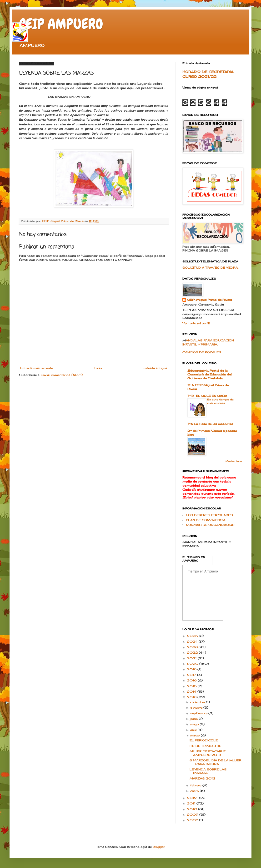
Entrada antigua (155, 368)
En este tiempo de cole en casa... (220, 401)
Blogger (159, 847)
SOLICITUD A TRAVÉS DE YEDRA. (210, 268)
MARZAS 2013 (202, 778)
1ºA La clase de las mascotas (210, 424)
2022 (193, 653)
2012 (192, 798)
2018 (192, 669)
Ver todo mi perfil (196, 323)
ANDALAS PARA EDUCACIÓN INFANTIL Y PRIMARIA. (208, 342)
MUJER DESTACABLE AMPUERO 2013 (208, 753)
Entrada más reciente (37, 368)
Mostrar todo (234, 461)
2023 (193, 647)
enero (195, 791)
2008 (193, 820)
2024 (193, 642)
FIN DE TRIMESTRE (205, 746)
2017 (192, 675)
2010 (193, 809)
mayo (195, 724)
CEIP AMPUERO (61, 24)
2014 (192, 692)
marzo (196, 735)
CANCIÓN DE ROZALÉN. (202, 352)
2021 (192, 658)
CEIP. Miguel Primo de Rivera (209, 300)
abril (194, 730)
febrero (196, 785)
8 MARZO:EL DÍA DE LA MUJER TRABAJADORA (216, 762)
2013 (192, 697)
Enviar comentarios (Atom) (62, 375)
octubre (197, 708)
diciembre (198, 702)
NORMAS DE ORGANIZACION (210, 525)
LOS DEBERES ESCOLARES (209, 515)
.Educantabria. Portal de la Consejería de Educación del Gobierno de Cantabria (210, 374)
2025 (193, 636)
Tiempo (193, 571)
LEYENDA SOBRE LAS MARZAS (208, 771)
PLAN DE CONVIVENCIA (206, 520)
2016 (192, 680)
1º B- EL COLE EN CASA (207, 396)
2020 (193, 664)
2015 (192, 686)
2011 (192, 803)
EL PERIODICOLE (204, 740)
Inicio (98, 368)
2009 (193, 815)
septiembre (199, 713)
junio (195, 719)
